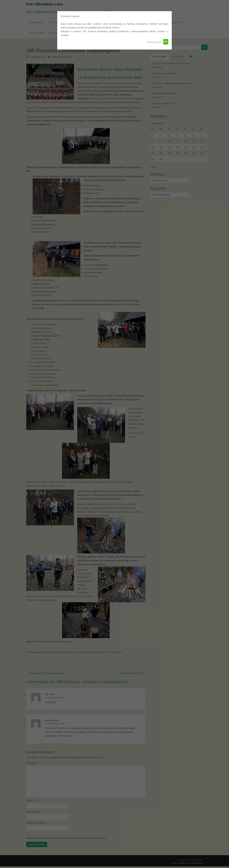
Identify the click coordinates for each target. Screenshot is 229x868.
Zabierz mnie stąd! (154, 42)
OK (166, 42)
